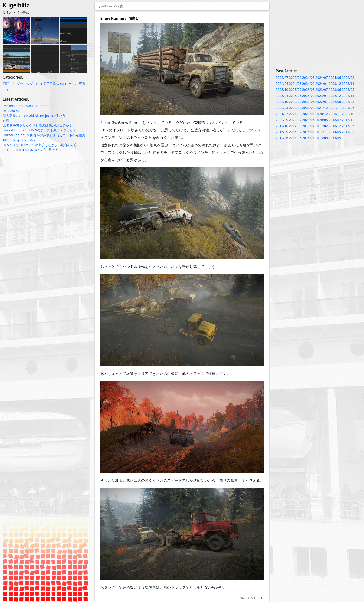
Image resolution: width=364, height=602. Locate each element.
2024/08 (308, 77)
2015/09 (282, 132)
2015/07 (295, 132)
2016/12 (335, 126)
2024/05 (348, 77)
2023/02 (308, 96)
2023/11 (348, 83)
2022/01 (308, 108)
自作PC (62, 84)
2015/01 (308, 132)
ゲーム (73, 84)
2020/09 (282, 120)
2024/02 (308, 83)
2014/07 (348, 132)
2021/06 (348, 108)
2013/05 (335, 138)
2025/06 (295, 77)
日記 (6, 84)
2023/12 (335, 83)
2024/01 (322, 83)
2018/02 (335, 120)
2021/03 (282, 114)
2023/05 (348, 90)
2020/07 (295, 120)
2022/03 (282, 108)
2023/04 (282, 96)
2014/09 (335, 132)
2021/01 (308, 114)
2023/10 (282, 90)
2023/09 (295, 90)
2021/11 (335, 108)
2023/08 (308, 90)
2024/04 (282, 83)
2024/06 (335, 77)
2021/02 (295, 114)
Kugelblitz (16, 5)
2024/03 (295, 83)
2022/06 (335, 102)
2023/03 (295, 96)
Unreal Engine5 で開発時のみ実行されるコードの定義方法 (46, 135)
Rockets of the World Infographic (28, 106)
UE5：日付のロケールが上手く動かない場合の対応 (40, 145)
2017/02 (322, 126)
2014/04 (308, 138)
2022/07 (322, 102)
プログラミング (22, 84)
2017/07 (308, 126)
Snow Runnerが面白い (120, 18)
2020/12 (322, 114)
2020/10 (348, 114)
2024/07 (322, 77)
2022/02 (295, 108)
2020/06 (308, 120)
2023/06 (335, 90)
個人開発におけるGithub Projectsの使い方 (34, 116)
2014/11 (322, 132)
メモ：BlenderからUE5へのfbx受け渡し (32, 150)
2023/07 (322, 90)
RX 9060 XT (11, 111)
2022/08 (308, 102)
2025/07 (282, 77)
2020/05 (322, 120)
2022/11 (348, 96)
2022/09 (295, 102)
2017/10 (282, 126)
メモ (6, 90)
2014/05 (295, 138)
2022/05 (348, 102)
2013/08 (322, 138)
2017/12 (348, 120)
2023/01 (322, 96)
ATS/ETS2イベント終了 (19, 140)
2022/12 (335, 96)
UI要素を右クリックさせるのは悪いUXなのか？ (37, 125)
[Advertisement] (318, 34)
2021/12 (322, 108)
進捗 (6, 120)
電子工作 (49, 84)
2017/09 (295, 126)
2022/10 (282, 102)
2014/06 (282, 138)
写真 (82, 84)
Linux (38, 84)
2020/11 (335, 114)
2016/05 (348, 126)
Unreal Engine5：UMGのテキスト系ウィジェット (39, 130)
